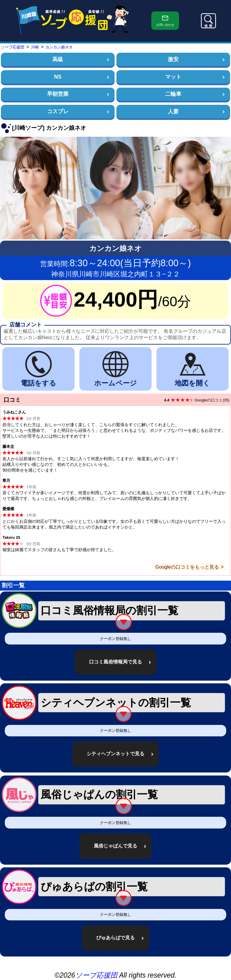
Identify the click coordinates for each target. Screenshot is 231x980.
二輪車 (173, 94)
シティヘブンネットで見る (115, 754)
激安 (173, 59)
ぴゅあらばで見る (115, 938)
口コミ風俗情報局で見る (115, 662)
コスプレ (58, 111)
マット (173, 77)
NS (58, 77)
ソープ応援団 (96, 975)
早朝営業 (58, 94)
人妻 (173, 111)
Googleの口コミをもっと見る (187, 567)
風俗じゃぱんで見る (115, 846)
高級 (58, 59)
